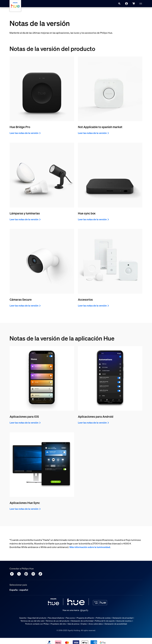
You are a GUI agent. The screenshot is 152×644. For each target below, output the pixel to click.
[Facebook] (12, 574)
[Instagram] (33, 574)
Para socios (70, 618)
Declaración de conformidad (82, 621)
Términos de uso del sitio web (32, 621)
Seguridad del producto (37, 618)
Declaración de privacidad (123, 618)
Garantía (23, 618)
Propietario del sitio (58, 624)
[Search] (119, 4)
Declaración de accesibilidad (116, 624)
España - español (19, 590)
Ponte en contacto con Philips (37, 624)
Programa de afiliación (85, 618)
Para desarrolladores (56, 618)
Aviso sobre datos (96, 624)
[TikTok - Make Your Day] (40, 574)
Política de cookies (103, 618)
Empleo (84, 624)
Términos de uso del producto (58, 621)
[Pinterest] (26, 574)
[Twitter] (19, 574)
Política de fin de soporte (105, 621)
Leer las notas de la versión (25, 133)
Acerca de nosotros (124, 621)
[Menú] (141, 4)
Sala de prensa (73, 624)
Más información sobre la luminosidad (90, 547)
